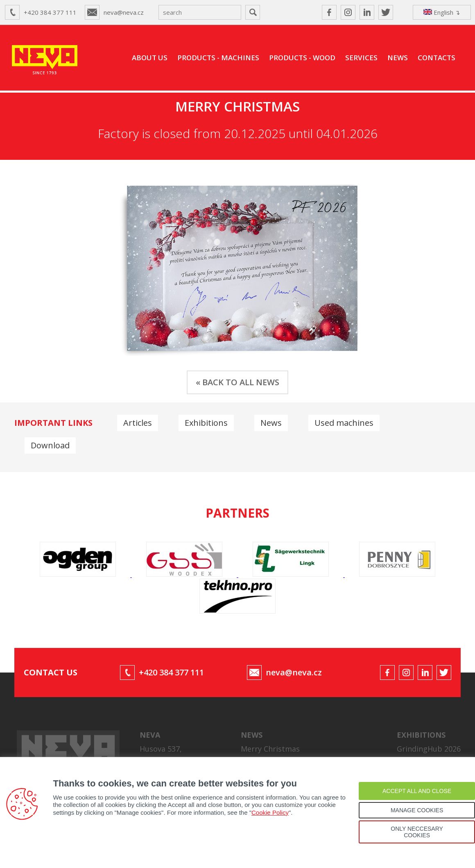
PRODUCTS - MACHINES (218, 58)
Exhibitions (206, 423)
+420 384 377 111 (50, 12)
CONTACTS (437, 58)
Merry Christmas (270, 748)
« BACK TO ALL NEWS (237, 382)
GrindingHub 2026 (429, 748)
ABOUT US (150, 58)
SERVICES (361, 58)
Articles (138, 423)
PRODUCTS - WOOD (302, 58)
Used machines (344, 423)
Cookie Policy (270, 812)
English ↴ (442, 12)
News (271, 423)
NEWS (398, 58)
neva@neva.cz (124, 12)
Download (50, 445)
